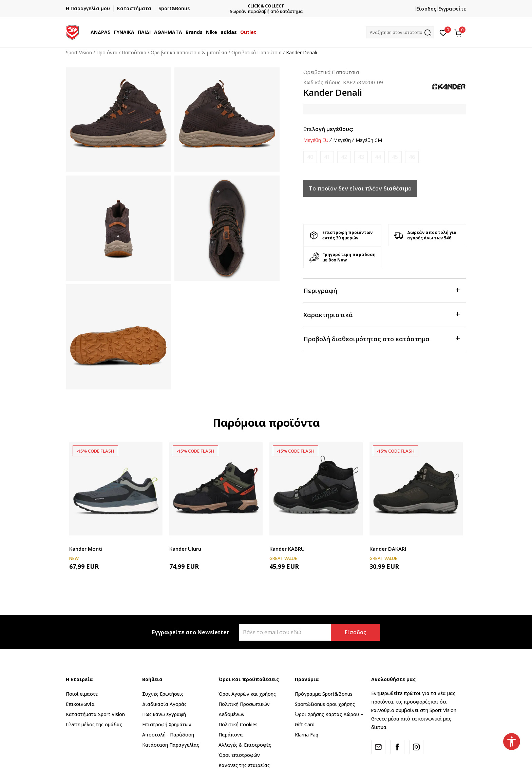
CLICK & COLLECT (299, 6)
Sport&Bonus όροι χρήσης (325, 704)
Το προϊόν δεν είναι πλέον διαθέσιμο (360, 188)
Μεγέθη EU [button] (316, 140)
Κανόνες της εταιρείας (244, 765)
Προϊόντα (107, 52)
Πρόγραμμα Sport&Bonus (324, 694)
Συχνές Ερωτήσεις (163, 694)
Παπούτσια (134, 52)
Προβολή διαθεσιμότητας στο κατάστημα (381, 338)
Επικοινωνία (80, 704)
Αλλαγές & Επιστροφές (245, 745)
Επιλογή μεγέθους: (328, 129)
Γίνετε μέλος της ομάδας (94, 724)
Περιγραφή (381, 290)
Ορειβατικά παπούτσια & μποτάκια (189, 52)
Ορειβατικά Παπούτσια (256, 52)
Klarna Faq (307, 735)
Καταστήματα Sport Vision (95, 714)
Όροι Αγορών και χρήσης (247, 694)
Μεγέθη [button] (342, 140)
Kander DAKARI (388, 549)
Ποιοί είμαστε (82, 694)
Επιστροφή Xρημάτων (167, 724)
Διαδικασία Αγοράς (164, 704)
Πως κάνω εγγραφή (164, 714)
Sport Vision (79, 52)
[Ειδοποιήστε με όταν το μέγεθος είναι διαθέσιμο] (310, 157)
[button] (400, 32)
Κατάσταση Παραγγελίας (171, 745)
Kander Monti (86, 549)
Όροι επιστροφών (239, 755)
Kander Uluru (185, 549)
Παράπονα (231, 735)
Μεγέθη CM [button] (369, 140)
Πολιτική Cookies (238, 724)
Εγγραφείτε (452, 9)
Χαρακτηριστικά (381, 314)
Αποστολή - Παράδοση (168, 735)
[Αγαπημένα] (443, 32)
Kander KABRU (287, 549)
